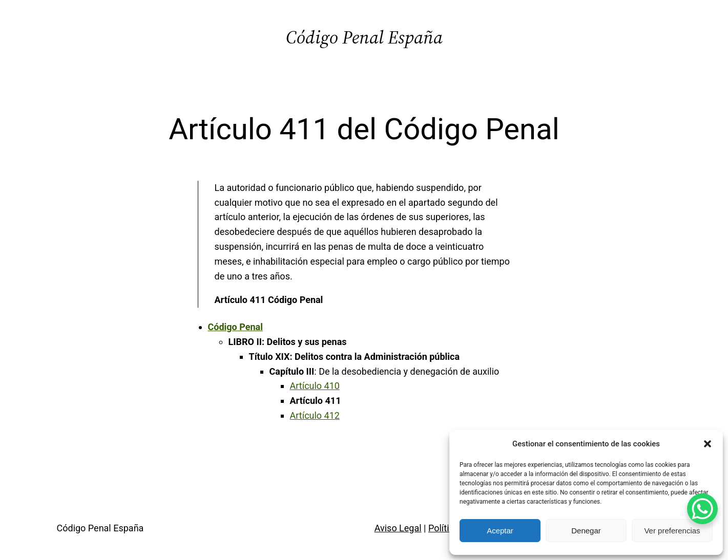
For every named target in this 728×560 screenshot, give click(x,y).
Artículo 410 (315, 386)
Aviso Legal (398, 528)
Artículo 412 (315, 415)
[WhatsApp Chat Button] (702, 509)
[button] (708, 444)
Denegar (586, 531)
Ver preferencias (672, 531)
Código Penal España (364, 37)
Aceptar (500, 531)
